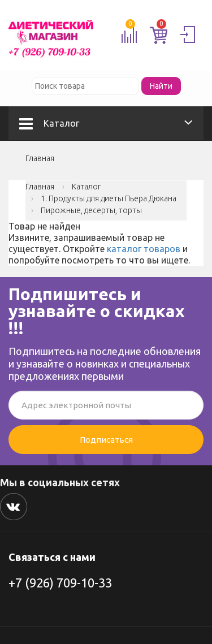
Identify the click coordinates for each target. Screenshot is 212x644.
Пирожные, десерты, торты (91, 210)
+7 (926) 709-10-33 (60, 583)
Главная (40, 158)
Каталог (49, 123)
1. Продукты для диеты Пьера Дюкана (109, 198)
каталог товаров (144, 249)
